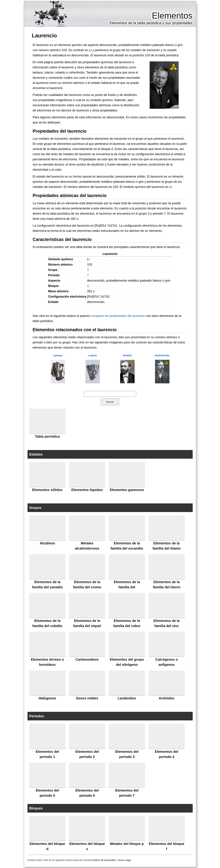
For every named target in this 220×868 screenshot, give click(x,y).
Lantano (58, 355)
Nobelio (127, 355)
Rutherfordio (162, 355)
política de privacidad (104, 860)
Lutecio (93, 355)
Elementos (172, 16)
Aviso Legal (124, 860)
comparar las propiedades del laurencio (118, 316)
